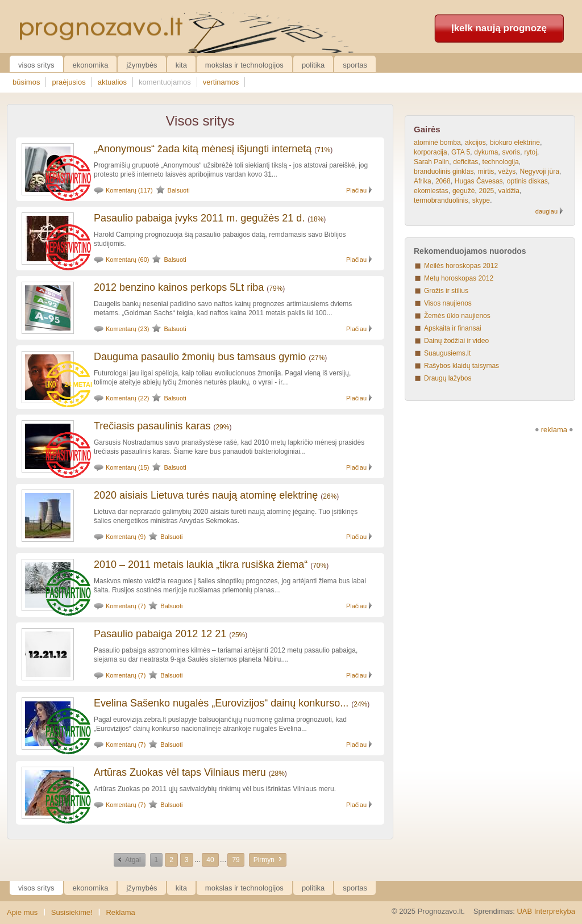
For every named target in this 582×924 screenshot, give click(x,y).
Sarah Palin (431, 162)
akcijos (475, 143)
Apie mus (22, 912)
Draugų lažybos (448, 378)
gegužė (463, 191)
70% (319, 566)
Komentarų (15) (127, 467)
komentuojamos (165, 82)
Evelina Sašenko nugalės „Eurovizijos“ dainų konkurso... (221, 703)
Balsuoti (179, 190)
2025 (487, 191)
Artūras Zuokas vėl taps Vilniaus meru (180, 772)
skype (481, 200)
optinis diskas (527, 181)
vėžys (507, 172)
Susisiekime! (72, 912)
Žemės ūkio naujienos (457, 316)
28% (278, 774)
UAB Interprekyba (546, 911)
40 (210, 860)
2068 (443, 181)
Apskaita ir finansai (453, 328)
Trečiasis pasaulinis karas (152, 426)
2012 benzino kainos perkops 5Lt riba (179, 287)
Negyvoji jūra (539, 172)
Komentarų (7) (126, 606)
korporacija (431, 152)
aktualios (112, 82)
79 (236, 860)
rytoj (531, 152)
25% (238, 635)
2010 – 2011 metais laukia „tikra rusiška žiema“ (201, 565)
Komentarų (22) (127, 398)
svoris (511, 152)
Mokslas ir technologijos (244, 65)
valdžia (508, 191)
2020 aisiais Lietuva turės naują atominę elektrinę (206, 495)
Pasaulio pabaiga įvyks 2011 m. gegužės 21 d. (199, 218)
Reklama (120, 912)
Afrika (423, 181)
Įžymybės (142, 65)
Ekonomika (91, 65)
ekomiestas (431, 191)
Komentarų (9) (126, 537)
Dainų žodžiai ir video (456, 341)
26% (330, 496)
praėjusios (68, 82)
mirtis (486, 172)
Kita (181, 65)
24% (360, 704)
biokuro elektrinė (515, 143)
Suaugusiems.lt (447, 353)
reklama (554, 430)
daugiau (546, 211)
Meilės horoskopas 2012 (461, 266)
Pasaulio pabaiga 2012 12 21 (160, 634)
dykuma (486, 152)
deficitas (465, 162)
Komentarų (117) (129, 190)
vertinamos (221, 82)
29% (222, 427)
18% (317, 219)
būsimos (26, 82)
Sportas (355, 65)
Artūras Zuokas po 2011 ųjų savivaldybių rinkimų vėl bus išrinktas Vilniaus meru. (215, 789)
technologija (501, 162)
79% (276, 289)
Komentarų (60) (127, 260)
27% (318, 358)
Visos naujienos (448, 303)
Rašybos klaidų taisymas (462, 366)
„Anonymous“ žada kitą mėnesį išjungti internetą (203, 149)
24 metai (78, 384)
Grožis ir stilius (446, 291)
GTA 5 (461, 152)
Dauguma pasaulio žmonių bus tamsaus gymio (200, 357)
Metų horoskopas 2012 (459, 278)
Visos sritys (36, 65)
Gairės (427, 129)
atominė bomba (437, 143)
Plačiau (356, 190)
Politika (313, 65)
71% (323, 150)
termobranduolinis (441, 200)
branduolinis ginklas (444, 172)
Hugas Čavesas (479, 181)
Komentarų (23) (127, 329)
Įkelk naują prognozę (499, 28)
